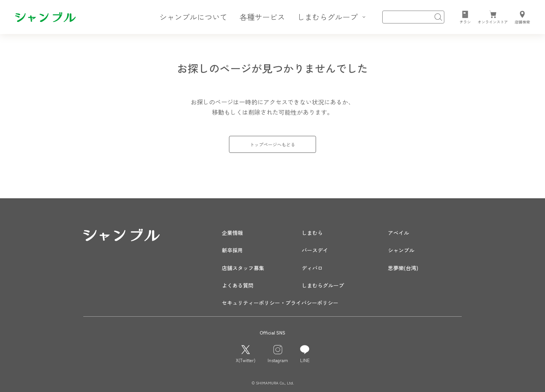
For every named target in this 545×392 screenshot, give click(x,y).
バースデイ (315, 250)
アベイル (399, 233)
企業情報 (232, 233)
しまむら (312, 233)
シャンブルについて (193, 17)
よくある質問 (238, 285)
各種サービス (262, 17)
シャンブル (401, 250)
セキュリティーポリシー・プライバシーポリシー (280, 303)
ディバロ (312, 268)
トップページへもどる (272, 144)
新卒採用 (232, 250)
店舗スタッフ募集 (243, 268)
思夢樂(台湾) (403, 268)
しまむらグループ (323, 285)
